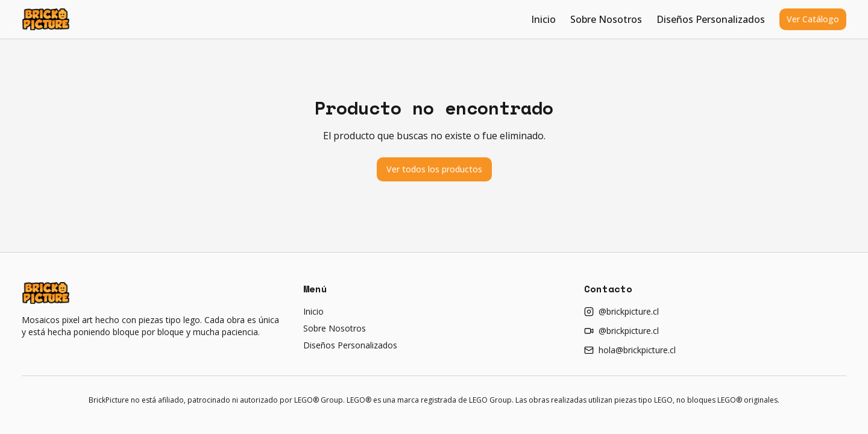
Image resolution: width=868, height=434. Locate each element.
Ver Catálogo (813, 19)
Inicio (543, 19)
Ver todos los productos (434, 169)
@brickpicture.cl (621, 311)
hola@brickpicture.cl (630, 350)
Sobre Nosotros (606, 19)
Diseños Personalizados (711, 19)
